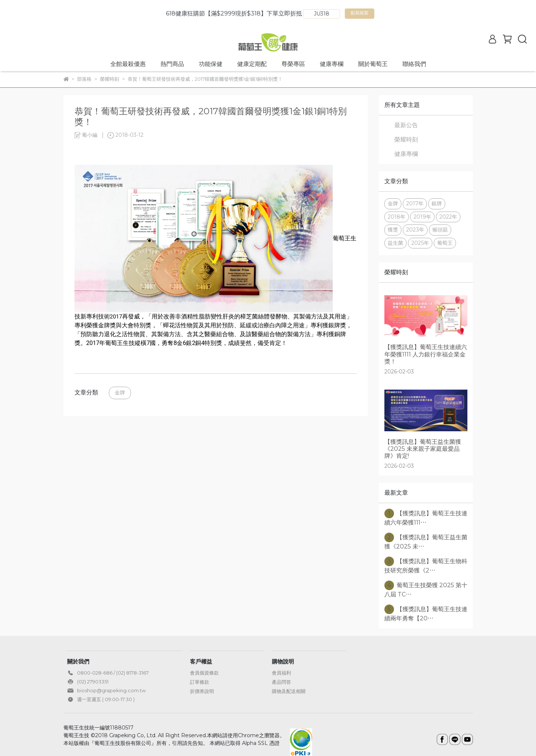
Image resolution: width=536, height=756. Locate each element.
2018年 (397, 217)
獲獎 (393, 230)
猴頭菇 (440, 230)
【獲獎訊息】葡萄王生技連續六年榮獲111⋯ (426, 517)
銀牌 (437, 203)
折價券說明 (202, 691)
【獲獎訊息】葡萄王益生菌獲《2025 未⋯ (426, 541)
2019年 (422, 217)
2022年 (448, 217)
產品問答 (281, 682)
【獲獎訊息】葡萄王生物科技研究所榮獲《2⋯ (426, 565)
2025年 (420, 243)
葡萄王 (445, 243)
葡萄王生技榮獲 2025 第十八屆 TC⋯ (426, 589)
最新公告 (406, 125)
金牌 (120, 393)
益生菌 (395, 243)
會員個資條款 (204, 673)
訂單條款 (200, 682)
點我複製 (399, 14)
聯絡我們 (414, 64)
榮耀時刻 (406, 140)
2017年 (415, 203)
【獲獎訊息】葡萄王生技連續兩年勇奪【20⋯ (426, 613)
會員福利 (281, 673)
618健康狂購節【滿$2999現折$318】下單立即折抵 (272, 13)
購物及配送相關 (289, 691)
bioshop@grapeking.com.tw (111, 690)
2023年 (415, 230)
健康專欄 (332, 64)
